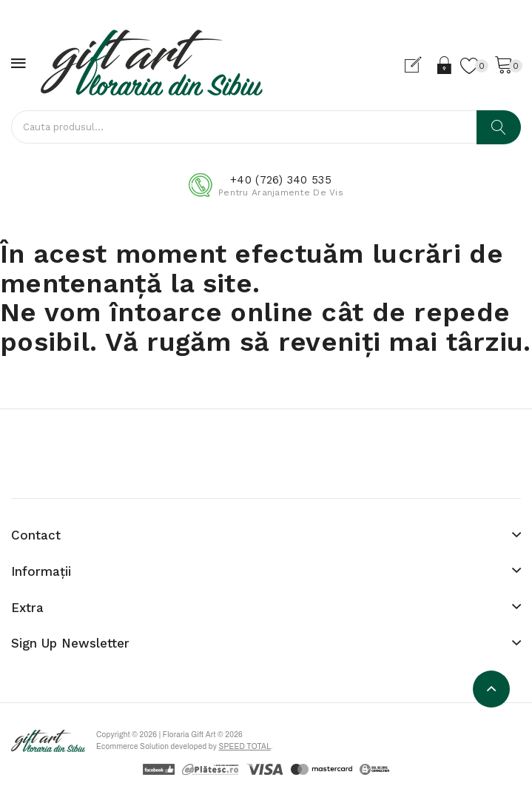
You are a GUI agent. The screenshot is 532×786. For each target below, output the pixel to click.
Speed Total (244, 746)
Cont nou (419, 65)
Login (445, 65)
